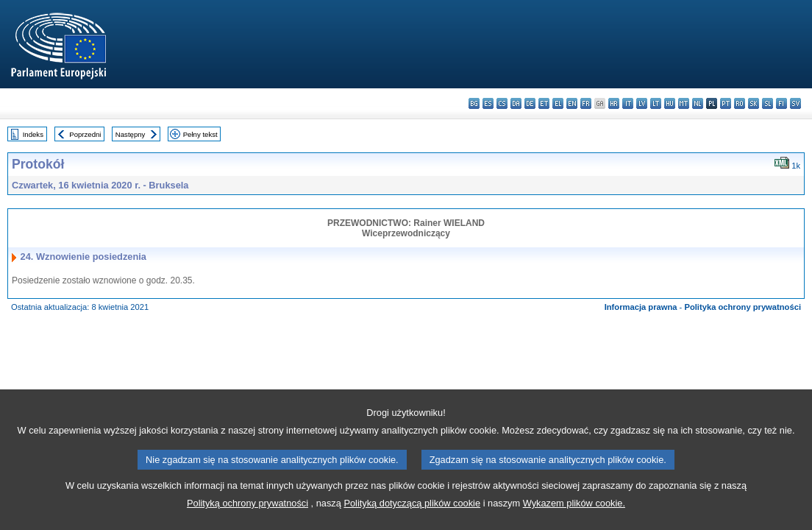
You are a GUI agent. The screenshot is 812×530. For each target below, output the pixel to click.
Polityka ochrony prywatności (742, 307)
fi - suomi (781, 103)
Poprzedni (85, 134)
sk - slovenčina (754, 103)
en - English (572, 103)
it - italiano (628, 103)
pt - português (726, 103)
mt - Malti (684, 103)
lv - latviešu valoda (642, 103)
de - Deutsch (530, 103)
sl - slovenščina (768, 103)
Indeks (33, 134)
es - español (488, 103)
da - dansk (516, 103)
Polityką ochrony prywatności (247, 509)
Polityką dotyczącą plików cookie (412, 509)
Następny (131, 134)
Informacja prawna (641, 307)
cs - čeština (502, 103)
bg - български (474, 103)
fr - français (586, 103)
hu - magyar (670, 103)
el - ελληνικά (558, 103)
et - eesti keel (544, 103)
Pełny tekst (200, 134)
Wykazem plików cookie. (574, 509)
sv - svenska (795, 103)
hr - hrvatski (614, 103)
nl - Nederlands (698, 103)
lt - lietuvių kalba (656, 103)
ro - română (740, 103)
